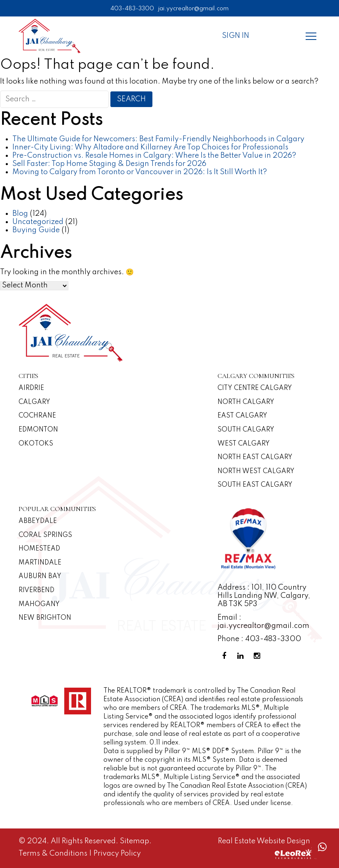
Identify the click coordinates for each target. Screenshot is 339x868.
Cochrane (37, 416)
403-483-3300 (132, 9)
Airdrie (31, 388)
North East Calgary (255, 457)
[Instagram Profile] (259, 656)
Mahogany (39, 604)
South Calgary (246, 430)
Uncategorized (38, 222)
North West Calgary (256, 471)
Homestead (39, 549)
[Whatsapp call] (322, 847)
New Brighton (45, 618)
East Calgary (242, 416)
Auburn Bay (40, 576)
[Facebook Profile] (226, 656)
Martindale (40, 563)
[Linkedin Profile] (242, 656)
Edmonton (38, 430)
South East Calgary (255, 485)
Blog (20, 214)
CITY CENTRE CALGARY (255, 388)
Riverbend (36, 590)
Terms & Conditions (54, 854)
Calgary (34, 402)
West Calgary (244, 444)
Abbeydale (38, 521)
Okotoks (36, 444)
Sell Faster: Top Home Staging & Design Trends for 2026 (109, 164)
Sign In (236, 36)
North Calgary (246, 402)
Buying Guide (36, 230)
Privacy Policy (117, 854)
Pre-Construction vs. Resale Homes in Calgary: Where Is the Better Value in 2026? (154, 156)
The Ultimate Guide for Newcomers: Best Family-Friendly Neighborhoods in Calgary (158, 139)
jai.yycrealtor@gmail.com (193, 9)
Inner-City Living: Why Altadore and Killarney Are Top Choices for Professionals (150, 147)
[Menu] (311, 36)
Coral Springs (45, 535)
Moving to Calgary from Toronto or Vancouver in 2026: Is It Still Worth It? (140, 172)
